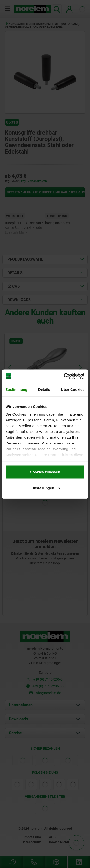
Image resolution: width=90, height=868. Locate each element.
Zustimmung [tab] (16, 389)
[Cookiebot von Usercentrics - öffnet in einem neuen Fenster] (64, 376)
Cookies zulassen (45, 472)
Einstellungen (45, 488)
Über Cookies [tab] (73, 389)
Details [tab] (44, 389)
